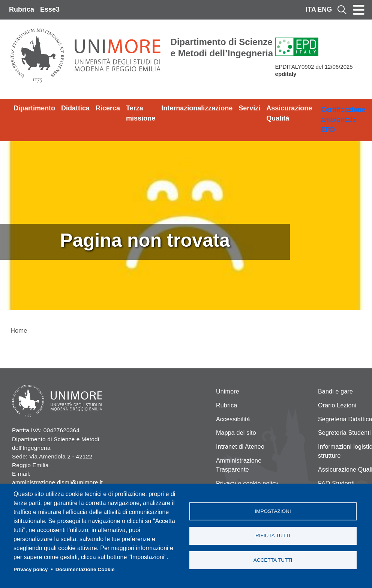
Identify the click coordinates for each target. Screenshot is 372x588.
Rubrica (22, 9)
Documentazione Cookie (85, 569)
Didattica (75, 108)
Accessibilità (233, 419)
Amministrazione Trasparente (239, 465)
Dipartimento (34, 108)
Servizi (249, 108)
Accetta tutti (273, 560)
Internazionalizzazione (197, 108)
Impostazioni (273, 511)
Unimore (228, 391)
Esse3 (50, 9)
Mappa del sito (236, 433)
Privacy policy (31, 569)
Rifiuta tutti (273, 536)
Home (19, 331)
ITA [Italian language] (311, 9)
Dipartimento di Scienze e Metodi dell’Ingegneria (222, 47)
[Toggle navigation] (359, 10)
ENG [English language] (325, 9)
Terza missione (141, 113)
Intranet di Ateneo (240, 447)
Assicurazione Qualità (289, 113)
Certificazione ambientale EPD (343, 120)
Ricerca (108, 108)
